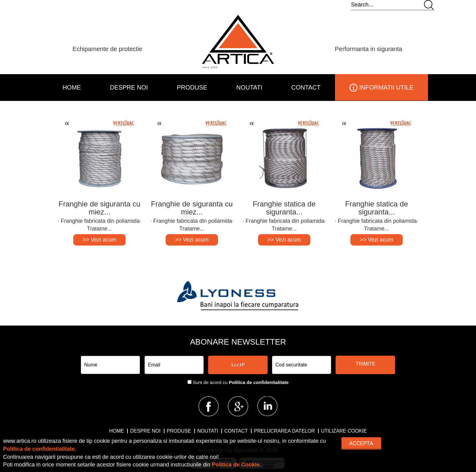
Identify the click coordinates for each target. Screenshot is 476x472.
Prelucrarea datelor (284, 431)
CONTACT (306, 87)
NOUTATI (249, 87)
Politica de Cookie (236, 465)
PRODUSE (192, 87)
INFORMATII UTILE (381, 88)
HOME (72, 87)
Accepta (361, 443)
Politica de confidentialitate (259, 382)
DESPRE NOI (129, 87)
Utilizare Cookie (344, 431)
